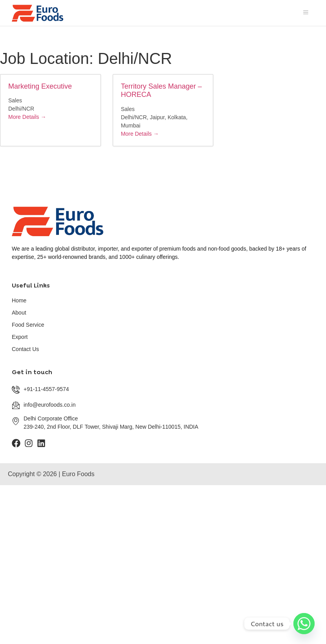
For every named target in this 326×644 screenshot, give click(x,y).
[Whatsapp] (304, 624)
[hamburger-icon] (305, 13)
